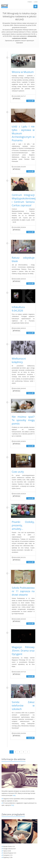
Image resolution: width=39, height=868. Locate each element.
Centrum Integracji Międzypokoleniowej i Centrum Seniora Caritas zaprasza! (24, 200)
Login (36, 2)
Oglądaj (30, 101)
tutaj (14, 795)
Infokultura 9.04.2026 (18, 309)
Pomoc (30, 2)
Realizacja (16, 99)
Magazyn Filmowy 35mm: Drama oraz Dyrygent (23, 651)
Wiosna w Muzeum (23, 72)
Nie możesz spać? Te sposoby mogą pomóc (23, 420)
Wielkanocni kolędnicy (19, 360)
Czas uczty (18, 472)
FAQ (12, 805)
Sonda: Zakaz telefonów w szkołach (23, 705)
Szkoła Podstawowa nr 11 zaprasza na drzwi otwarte (23, 591)
